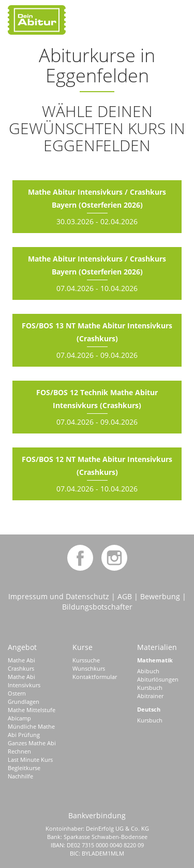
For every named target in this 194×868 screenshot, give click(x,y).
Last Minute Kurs (30, 759)
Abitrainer (150, 696)
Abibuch (148, 671)
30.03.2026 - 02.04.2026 (97, 207)
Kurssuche (86, 660)
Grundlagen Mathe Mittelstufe (32, 706)
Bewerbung (160, 596)
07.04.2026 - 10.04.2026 (97, 273)
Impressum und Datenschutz (59, 596)
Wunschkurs (89, 668)
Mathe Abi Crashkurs (21, 664)
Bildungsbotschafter (97, 607)
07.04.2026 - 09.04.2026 (97, 340)
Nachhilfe (20, 776)
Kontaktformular (95, 677)
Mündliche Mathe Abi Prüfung (31, 730)
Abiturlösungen (158, 679)
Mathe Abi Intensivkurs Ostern (24, 685)
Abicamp (19, 718)
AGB (125, 596)
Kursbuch (150, 688)
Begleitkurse (24, 768)
